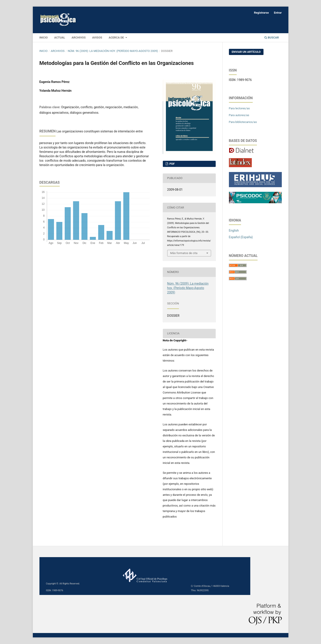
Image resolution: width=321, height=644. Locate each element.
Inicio (44, 51)
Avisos (97, 38)
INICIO (44, 38)
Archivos (79, 38)
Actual (60, 38)
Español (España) (241, 237)
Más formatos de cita (184, 253)
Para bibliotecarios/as (243, 122)
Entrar (278, 13)
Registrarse (261, 13)
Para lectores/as (239, 108)
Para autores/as (239, 115)
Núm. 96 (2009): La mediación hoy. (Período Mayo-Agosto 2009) (113, 51)
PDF (172, 164)
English (234, 231)
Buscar (272, 38)
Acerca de (117, 38)
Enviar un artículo (246, 52)
